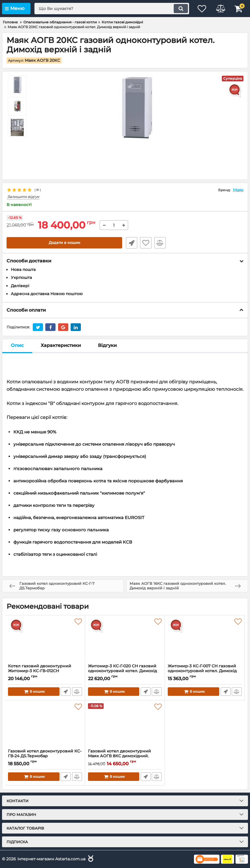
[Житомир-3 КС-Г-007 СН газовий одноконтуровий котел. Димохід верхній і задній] (205, 639)
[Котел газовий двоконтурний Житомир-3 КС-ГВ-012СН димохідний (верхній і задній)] (45, 639)
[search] (109, 9)
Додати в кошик (64, 243)
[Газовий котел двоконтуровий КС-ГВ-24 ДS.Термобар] (45, 725)
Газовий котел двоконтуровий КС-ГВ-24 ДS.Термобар (45, 756)
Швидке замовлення (131, 243)
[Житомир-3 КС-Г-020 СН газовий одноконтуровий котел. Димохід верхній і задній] (125, 639)
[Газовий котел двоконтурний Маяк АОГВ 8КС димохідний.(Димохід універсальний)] (125, 725)
